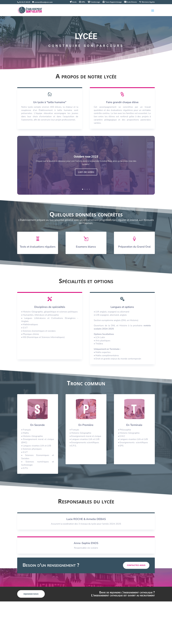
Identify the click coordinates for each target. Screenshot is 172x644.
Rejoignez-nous (31, 594)
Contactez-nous (136, 565)
